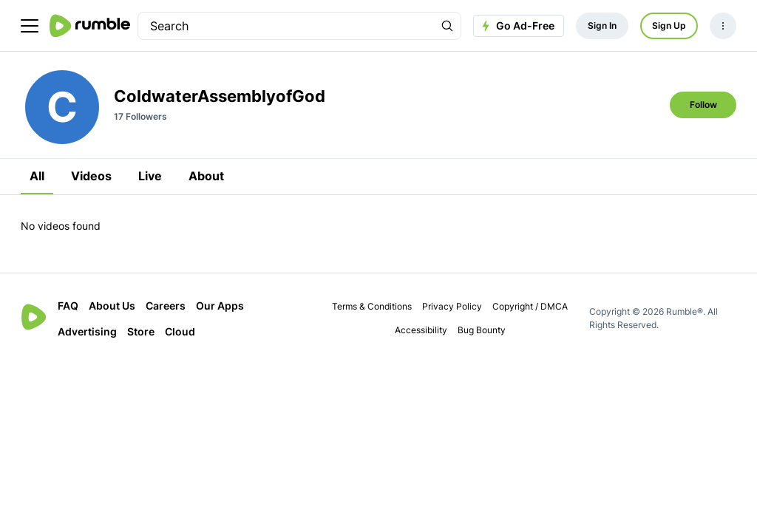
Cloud (180, 331)
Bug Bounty (482, 330)
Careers (166, 306)
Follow (703, 105)
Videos (91, 176)
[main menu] (30, 26)
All (37, 176)
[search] (286, 26)
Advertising (87, 331)
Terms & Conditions (372, 306)
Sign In (602, 25)
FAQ (68, 306)
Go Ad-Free (516, 26)
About (206, 176)
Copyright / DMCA (530, 306)
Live (150, 176)
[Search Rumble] (447, 26)
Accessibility (421, 330)
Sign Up (669, 25)
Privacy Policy (452, 306)
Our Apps (220, 306)
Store (141, 331)
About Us (112, 306)
